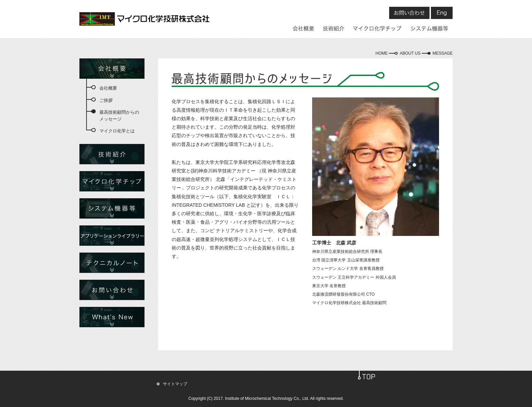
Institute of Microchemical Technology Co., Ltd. (267, 399)
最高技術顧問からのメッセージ (119, 116)
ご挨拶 (106, 100)
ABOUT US (410, 53)
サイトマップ (175, 384)
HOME (382, 53)
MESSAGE (443, 53)
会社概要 (108, 88)
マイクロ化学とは (117, 131)
